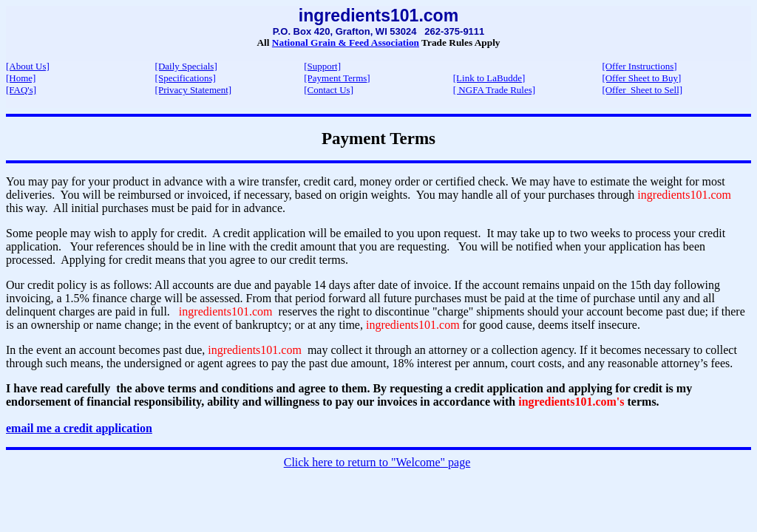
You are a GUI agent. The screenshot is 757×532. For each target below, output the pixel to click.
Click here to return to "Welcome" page (377, 462)
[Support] (322, 66)
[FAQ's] (21, 90)
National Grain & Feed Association (346, 42)
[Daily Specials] (186, 66)
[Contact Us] (329, 90)
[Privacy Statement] (194, 90)
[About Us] (28, 66)
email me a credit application (79, 428)
